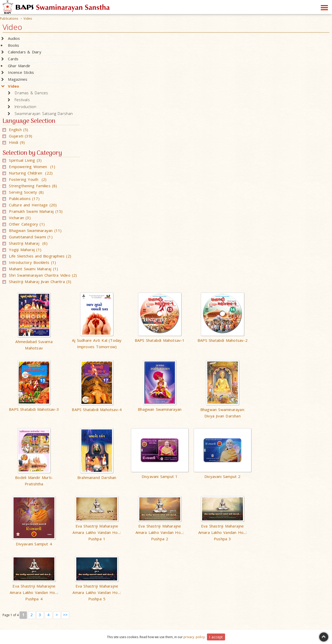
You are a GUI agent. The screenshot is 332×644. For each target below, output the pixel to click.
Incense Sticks (21, 72)
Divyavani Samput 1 (160, 476)
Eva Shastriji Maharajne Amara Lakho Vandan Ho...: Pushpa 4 (34, 592)
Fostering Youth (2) (24, 179)
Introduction (25, 107)
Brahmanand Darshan (97, 477)
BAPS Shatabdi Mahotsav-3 (34, 409)
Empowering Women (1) (29, 167)
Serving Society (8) (23, 192)
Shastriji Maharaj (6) (25, 243)
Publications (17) (21, 198)
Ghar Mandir (19, 66)
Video (28, 19)
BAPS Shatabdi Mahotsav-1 (160, 340)
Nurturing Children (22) (28, 173)
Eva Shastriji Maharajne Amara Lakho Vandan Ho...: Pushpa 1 (97, 532)
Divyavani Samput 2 (223, 476)
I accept (216, 637)
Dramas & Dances (31, 93)
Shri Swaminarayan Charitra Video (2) (40, 275)
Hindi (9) (14, 142)
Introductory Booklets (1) (29, 262)
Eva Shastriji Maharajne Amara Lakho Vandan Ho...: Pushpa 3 (223, 532)
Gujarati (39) (17, 136)
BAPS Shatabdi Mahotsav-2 (223, 340)
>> (65, 615)
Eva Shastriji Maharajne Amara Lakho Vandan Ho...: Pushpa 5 (97, 592)
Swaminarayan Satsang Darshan (44, 113)
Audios (14, 38)
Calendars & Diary (24, 52)
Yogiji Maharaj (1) (22, 250)
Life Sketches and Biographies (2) (37, 256)
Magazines (18, 79)
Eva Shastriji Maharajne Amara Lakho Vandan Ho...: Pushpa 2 (160, 532)
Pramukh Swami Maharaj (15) (33, 211)
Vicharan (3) (17, 218)
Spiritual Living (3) (22, 160)
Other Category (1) (24, 224)
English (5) (15, 130)
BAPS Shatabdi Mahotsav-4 (97, 409)
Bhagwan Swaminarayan (160, 409)
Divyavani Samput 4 (34, 544)
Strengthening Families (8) (30, 186)
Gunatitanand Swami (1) (28, 237)
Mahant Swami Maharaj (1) (30, 269)
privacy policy (194, 637)
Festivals (22, 100)
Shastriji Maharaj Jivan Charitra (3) (37, 282)
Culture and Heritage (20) (30, 205)
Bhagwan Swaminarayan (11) (32, 230)
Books (14, 45)
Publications (9, 19)
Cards (13, 59)
